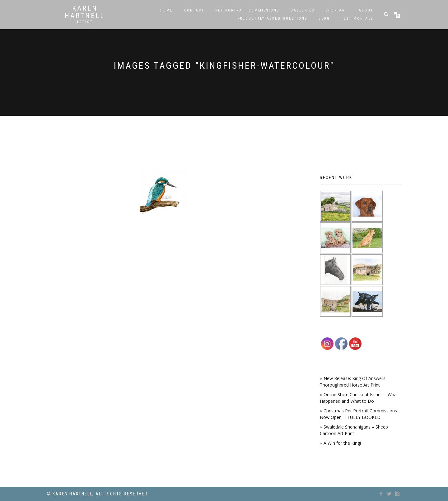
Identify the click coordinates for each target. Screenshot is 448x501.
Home (167, 10)
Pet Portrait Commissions (247, 10)
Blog (324, 19)
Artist (85, 22)
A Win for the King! (342, 443)
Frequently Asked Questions (272, 19)
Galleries (303, 10)
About (366, 10)
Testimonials (357, 19)
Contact (194, 10)
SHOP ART (337, 10)
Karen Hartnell (85, 12)
